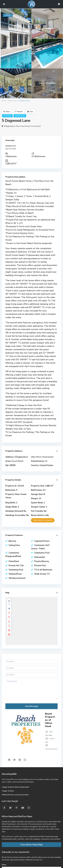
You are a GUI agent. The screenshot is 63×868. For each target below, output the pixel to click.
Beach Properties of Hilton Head (50, 720)
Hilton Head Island (23, 126)
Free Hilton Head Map (31, 845)
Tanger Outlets (8, 791)
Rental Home (12, 101)
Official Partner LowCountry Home (15, 795)
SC (46, 461)
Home (4, 101)
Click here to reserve (43, 520)
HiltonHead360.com (9, 779)
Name (4, 865)
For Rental (7, 116)
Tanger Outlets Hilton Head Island (15, 787)
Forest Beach (36, 126)
